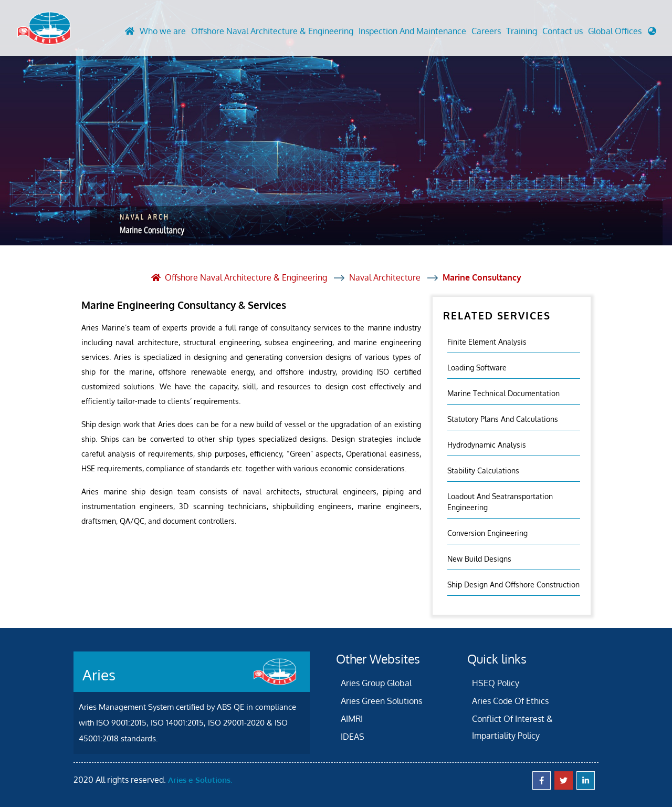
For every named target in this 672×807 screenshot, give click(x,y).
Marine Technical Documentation (503, 393)
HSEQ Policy (496, 683)
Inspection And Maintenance (412, 31)
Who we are (163, 31)
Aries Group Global (376, 683)
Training (522, 31)
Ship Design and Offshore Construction (513, 584)
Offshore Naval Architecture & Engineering (272, 31)
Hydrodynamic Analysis (487, 445)
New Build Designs (479, 559)
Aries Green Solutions (381, 701)
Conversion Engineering (487, 533)
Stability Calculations (483, 470)
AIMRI (352, 719)
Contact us (563, 31)
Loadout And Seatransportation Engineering (500, 502)
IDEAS (353, 737)
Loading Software (477, 368)
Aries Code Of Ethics (510, 701)
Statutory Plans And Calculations (503, 419)
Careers (486, 31)
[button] (622, 34)
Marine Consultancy (482, 277)
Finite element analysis (487, 342)
